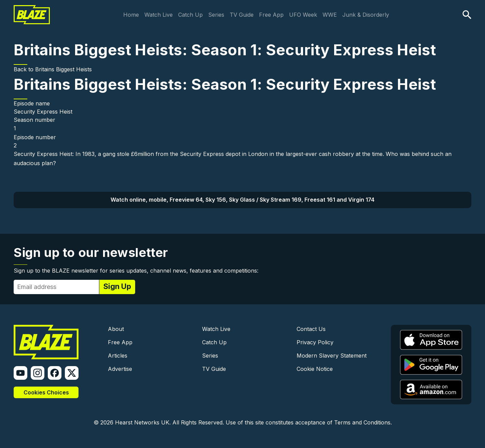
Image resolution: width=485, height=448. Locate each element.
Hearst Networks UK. (143, 422)
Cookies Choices (46, 392)
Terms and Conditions (362, 422)
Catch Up (190, 15)
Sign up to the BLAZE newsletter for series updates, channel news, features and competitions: (136, 271)
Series (216, 15)
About (116, 329)
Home (131, 15)
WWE (330, 15)
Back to (24, 69)
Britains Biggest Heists (63, 69)
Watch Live (159, 15)
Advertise (120, 369)
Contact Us (311, 329)
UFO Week (303, 15)
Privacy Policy (315, 342)
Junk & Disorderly (366, 15)
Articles (118, 356)
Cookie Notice (315, 369)
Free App (271, 15)
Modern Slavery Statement (332, 356)
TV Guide (242, 15)
